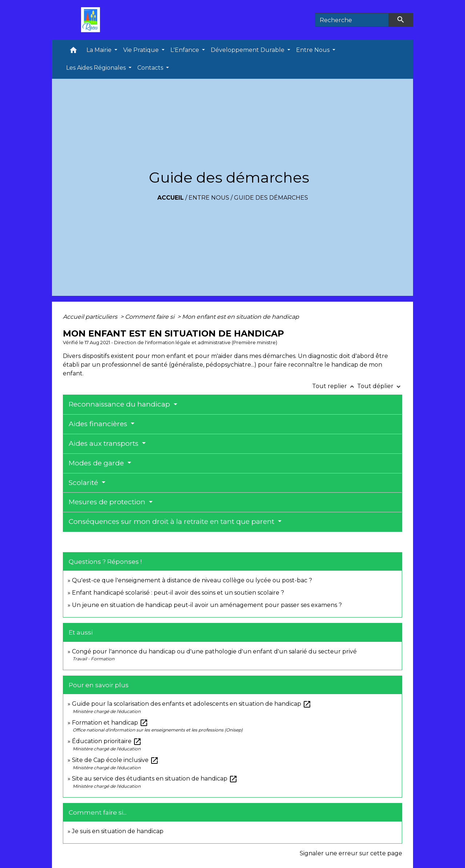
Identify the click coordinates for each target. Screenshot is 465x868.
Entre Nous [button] (314, 50)
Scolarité (84, 483)
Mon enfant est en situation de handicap (240, 317)
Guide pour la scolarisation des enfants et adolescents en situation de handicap (192, 704)
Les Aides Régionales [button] (97, 68)
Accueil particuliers (91, 317)
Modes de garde (97, 463)
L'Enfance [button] (185, 50)
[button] (73, 52)
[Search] (352, 20)
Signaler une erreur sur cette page (351, 853)
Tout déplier (380, 386)
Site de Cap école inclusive (115, 760)
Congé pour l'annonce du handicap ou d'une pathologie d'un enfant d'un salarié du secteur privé (214, 651)
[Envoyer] (401, 20)
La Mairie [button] (100, 50)
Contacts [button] (151, 68)
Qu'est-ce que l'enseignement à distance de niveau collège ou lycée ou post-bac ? (192, 580)
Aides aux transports (104, 443)
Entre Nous (209, 198)
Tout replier (335, 386)
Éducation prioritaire (107, 741)
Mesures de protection (108, 502)
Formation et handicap (110, 723)
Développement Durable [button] (248, 50)
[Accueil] (92, 20)
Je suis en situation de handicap (118, 831)
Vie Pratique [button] (142, 50)
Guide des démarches (271, 198)
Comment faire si (150, 317)
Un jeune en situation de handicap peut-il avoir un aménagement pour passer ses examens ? (207, 605)
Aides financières (99, 424)
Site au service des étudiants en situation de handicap (155, 779)
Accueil (171, 198)
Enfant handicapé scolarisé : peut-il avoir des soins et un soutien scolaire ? (178, 593)
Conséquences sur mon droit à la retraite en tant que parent (172, 521)
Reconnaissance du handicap (120, 404)
